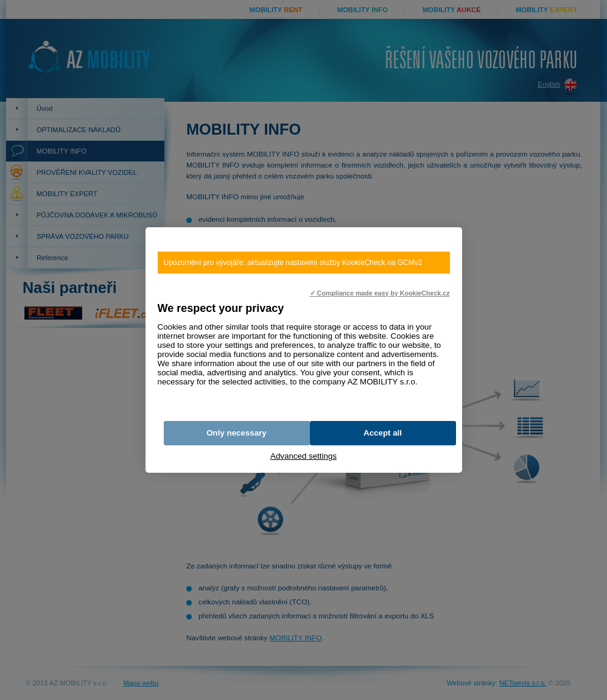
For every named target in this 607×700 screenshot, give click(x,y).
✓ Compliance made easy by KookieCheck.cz (380, 293)
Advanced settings (303, 456)
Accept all (383, 433)
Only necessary (237, 433)
